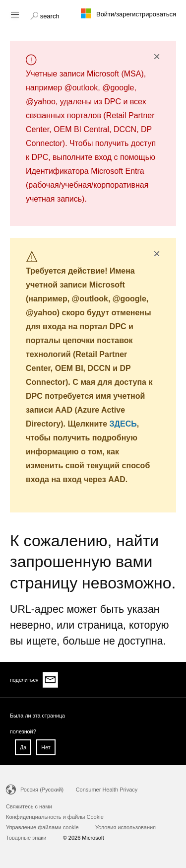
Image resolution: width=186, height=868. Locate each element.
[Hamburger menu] (14, 14)
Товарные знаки (26, 838)
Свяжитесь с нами (29, 806)
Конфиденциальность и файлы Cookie (55, 817)
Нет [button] (46, 747)
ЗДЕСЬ (123, 424)
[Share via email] (51, 680)
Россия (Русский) (42, 790)
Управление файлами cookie (42, 827)
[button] (45, 15)
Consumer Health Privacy (107, 790)
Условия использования (125, 827)
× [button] (157, 57)
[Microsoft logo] (93, 13)
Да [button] (23, 747)
